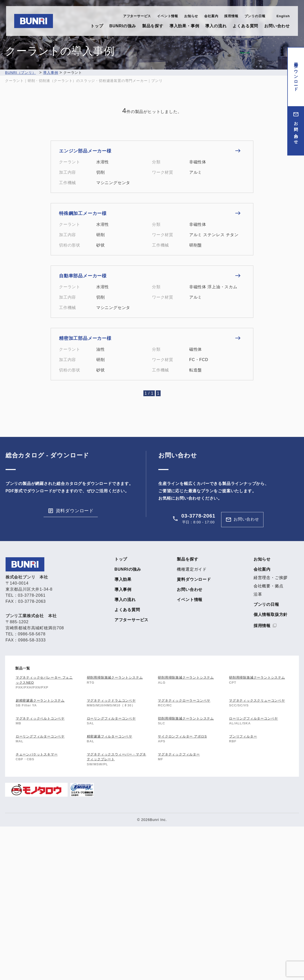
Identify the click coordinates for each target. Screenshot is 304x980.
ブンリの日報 (255, 16)
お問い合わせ (277, 26)
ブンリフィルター (243, 736)
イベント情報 (168, 16)
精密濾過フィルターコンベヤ (110, 736)
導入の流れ (216, 26)
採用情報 (231, 16)
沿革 (258, 594)
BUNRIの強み (123, 26)
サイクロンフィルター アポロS (182, 736)
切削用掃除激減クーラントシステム (186, 718)
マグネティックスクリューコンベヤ (257, 700)
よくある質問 (245, 26)
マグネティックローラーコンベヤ (184, 700)
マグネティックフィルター (179, 754)
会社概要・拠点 (269, 586)
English (283, 16)
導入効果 (123, 580)
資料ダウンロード (296, 74)
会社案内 (211, 16)
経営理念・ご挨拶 (271, 578)
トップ (97, 26)
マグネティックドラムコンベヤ (111, 700)
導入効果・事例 (184, 26)
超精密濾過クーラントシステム (40, 700)
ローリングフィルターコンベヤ (111, 718)
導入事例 (123, 590)
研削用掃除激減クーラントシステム (115, 677)
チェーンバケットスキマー (37, 754)
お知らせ (191, 16)
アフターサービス (137, 16)
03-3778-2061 (198, 516)
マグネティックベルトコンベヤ (40, 718)
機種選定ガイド (192, 569)
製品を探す (153, 26)
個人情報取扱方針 (271, 615)
